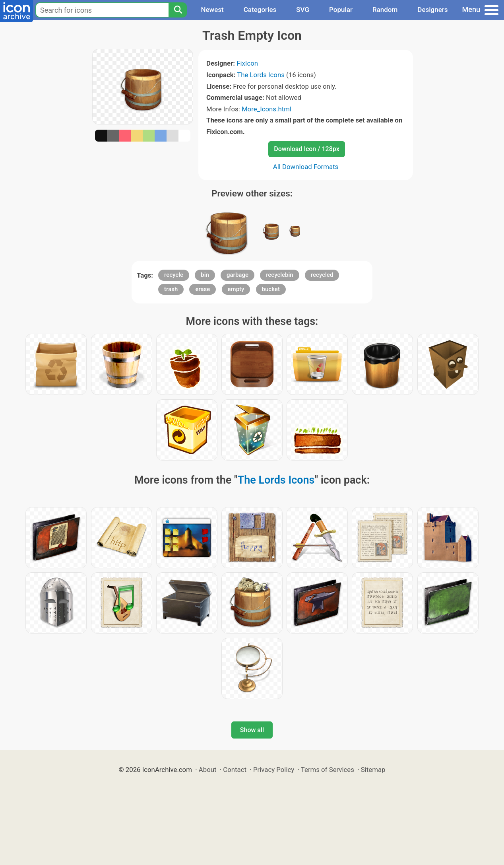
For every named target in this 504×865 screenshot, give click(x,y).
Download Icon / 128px (306, 149)
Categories (260, 10)
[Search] (178, 10)
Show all (252, 730)
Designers (432, 10)
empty (236, 289)
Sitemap (373, 770)
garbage (237, 275)
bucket (271, 289)
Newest (212, 10)
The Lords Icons (261, 75)
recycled (322, 275)
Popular (341, 10)
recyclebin (280, 275)
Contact (235, 770)
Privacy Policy (274, 770)
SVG (303, 10)
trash (171, 289)
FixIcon (247, 63)
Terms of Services (328, 770)
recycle (174, 275)
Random (385, 10)
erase (203, 289)
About (208, 770)
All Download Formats (306, 167)
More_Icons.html (267, 109)
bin (205, 275)
